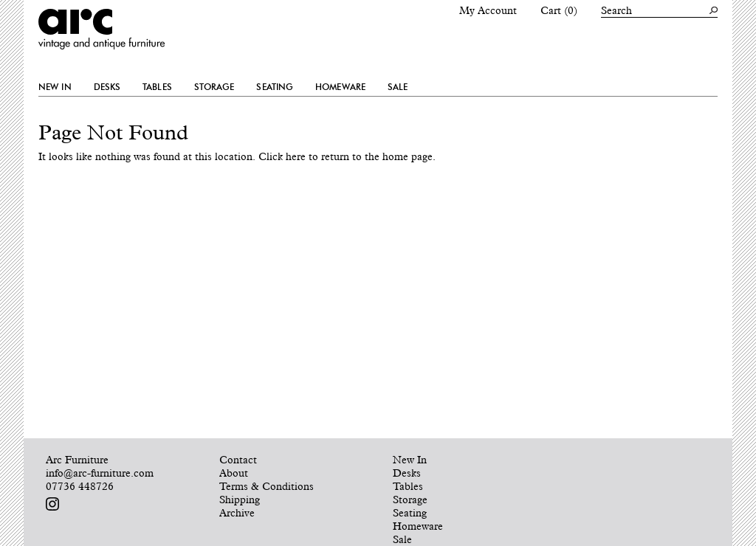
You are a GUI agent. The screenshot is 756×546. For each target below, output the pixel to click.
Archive (237, 513)
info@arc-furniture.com (100, 473)
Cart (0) (559, 10)
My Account (488, 10)
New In (55, 87)
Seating (275, 87)
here (296, 156)
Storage (214, 87)
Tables (157, 87)
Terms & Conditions (267, 486)
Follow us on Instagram (52, 504)
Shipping (240, 500)
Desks (107, 87)
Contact (238, 460)
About (234, 473)
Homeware (340, 87)
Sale (398, 87)
